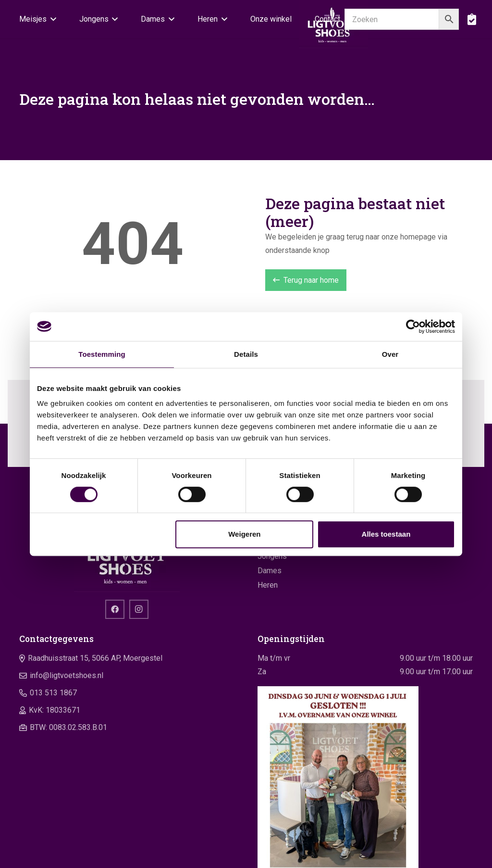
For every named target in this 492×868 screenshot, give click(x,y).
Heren (268, 585)
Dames (270, 571)
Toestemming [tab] (102, 354)
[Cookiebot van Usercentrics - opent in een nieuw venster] (413, 327)
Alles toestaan (386, 534)
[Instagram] (139, 609)
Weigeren (244, 534)
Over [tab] (390, 354)
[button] (51, 19)
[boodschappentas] (472, 19)
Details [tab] (246, 354)
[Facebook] (115, 609)
